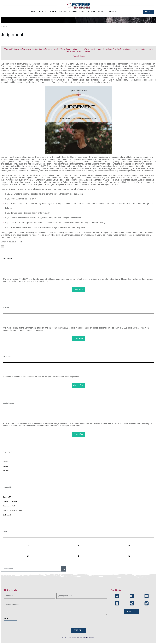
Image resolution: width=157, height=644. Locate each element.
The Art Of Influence (10, 501)
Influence (6, 471)
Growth (6, 466)
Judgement (12, 35)
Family (5, 462)
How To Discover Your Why (13, 510)
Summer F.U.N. (8, 497)
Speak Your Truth (9, 506)
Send (7, 618)
